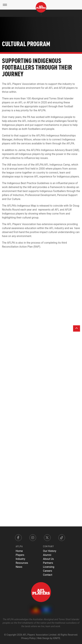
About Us (48, 559)
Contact (48, 575)
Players (20, 555)
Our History (50, 551)
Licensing (49, 567)
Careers (48, 571)
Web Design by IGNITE (49, 638)
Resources (22, 563)
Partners (48, 563)
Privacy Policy (28, 638)
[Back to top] (77, 328)
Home (19, 551)
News (19, 567)
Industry (20, 559)
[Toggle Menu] (5, 5)
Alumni (47, 555)
